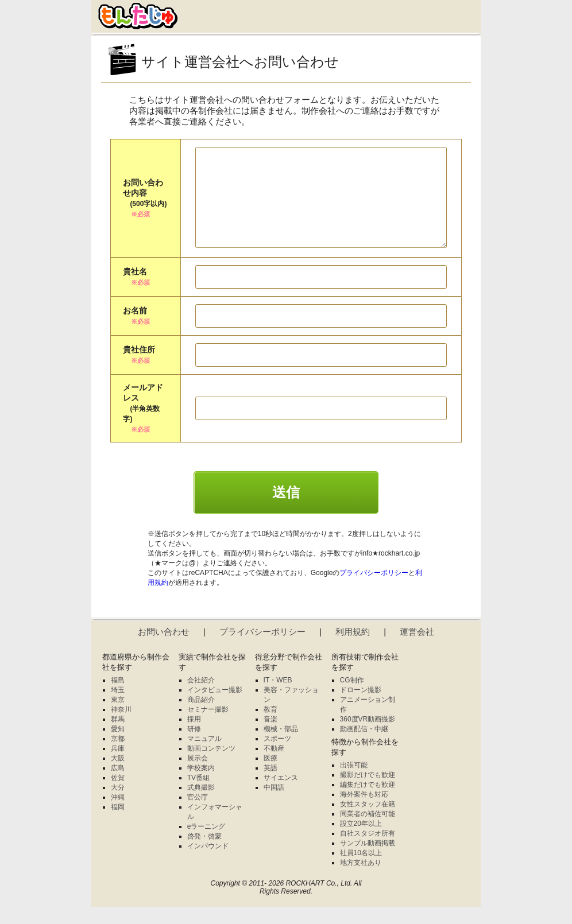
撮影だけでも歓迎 (368, 792)
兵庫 (118, 766)
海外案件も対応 (364, 812)
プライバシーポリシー (374, 590)
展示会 (198, 775)
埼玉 (118, 707)
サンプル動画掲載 (368, 860)
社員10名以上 (361, 870)
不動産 (274, 766)
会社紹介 (201, 697)
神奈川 (121, 727)
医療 (270, 775)
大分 (118, 805)
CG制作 (352, 697)
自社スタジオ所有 (368, 851)
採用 (194, 736)
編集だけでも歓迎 (368, 802)
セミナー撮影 (208, 727)
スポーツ (277, 756)
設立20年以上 (361, 841)
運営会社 (417, 649)
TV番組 (198, 795)
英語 (270, 785)
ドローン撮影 (361, 707)
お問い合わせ (164, 649)
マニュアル (204, 756)
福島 (118, 697)
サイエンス (281, 795)
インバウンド (208, 863)
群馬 (118, 736)
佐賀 (118, 795)
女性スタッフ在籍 (368, 821)
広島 (118, 785)
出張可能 (354, 782)
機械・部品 (281, 746)
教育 (270, 727)
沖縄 (118, 814)
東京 (118, 717)
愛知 (118, 746)
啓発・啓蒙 (204, 853)
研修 (194, 746)
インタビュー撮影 (215, 707)
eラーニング (206, 844)
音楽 (270, 736)
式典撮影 (201, 805)
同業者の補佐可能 (368, 831)
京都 (118, 756)
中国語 (274, 805)
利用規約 (353, 649)
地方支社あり (361, 880)
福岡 (118, 824)
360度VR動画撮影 (368, 736)
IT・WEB (278, 697)
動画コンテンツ (211, 766)
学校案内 (201, 785)
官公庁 (198, 814)
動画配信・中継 (364, 746)
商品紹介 (201, 717)
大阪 (118, 775)
